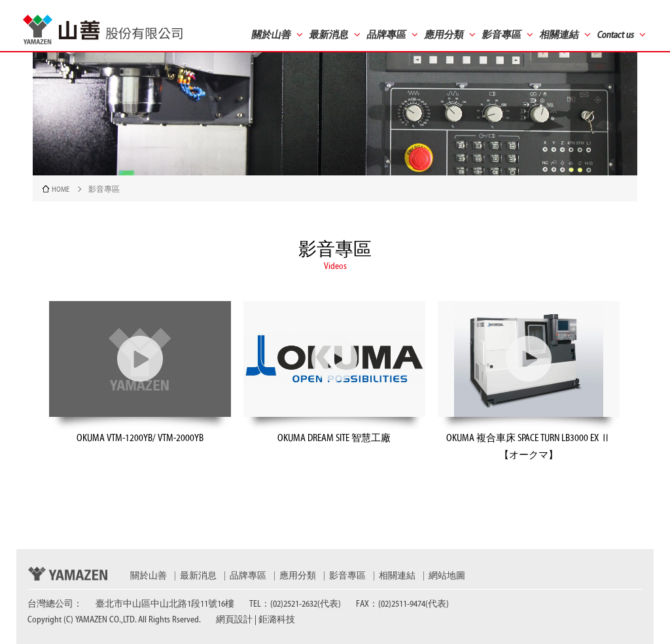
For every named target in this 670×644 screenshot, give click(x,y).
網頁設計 (234, 620)
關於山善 (149, 576)
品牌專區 (248, 576)
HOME (61, 189)
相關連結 (397, 576)
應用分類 (298, 576)
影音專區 (347, 576)
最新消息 (198, 576)
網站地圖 (447, 576)
